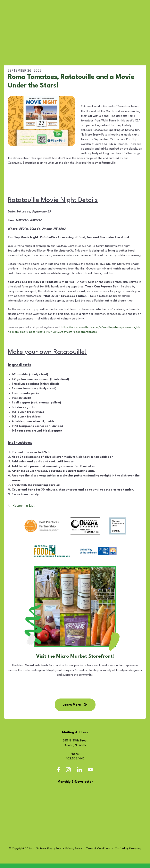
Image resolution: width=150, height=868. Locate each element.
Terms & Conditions (98, 853)
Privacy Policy (74, 853)
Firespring (135, 853)
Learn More (75, 709)
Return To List (23, 506)
